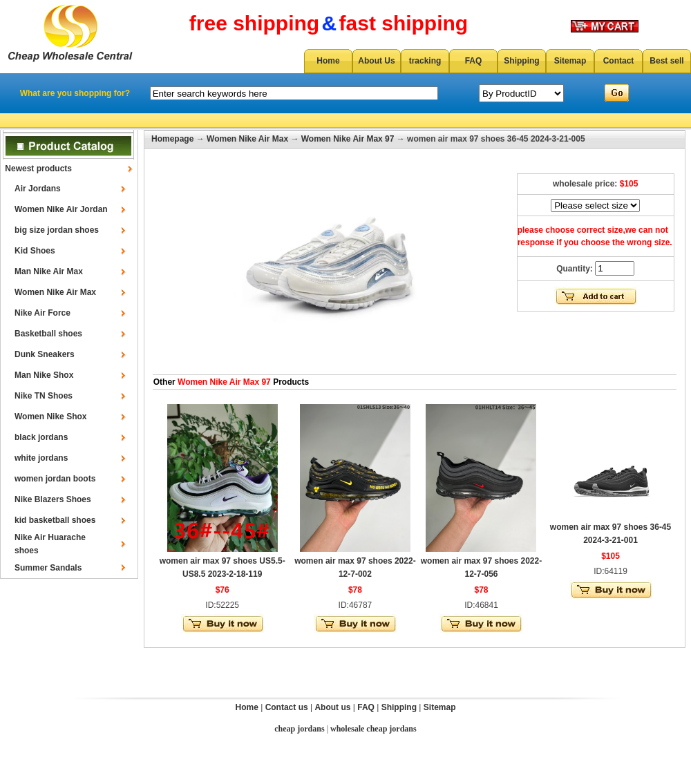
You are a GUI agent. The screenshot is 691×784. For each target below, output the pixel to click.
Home (328, 61)
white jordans (41, 458)
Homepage (172, 139)
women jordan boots (55, 479)
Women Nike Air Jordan (61, 209)
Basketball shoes (48, 334)
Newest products (38, 169)
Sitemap (570, 61)
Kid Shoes (35, 251)
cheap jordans (299, 729)
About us (332, 707)
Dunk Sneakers (45, 354)
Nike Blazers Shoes (53, 499)
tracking (425, 61)
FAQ (474, 61)
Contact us (287, 707)
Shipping (521, 61)
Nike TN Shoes (44, 396)
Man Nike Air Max (49, 271)
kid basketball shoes (55, 520)
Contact (619, 61)
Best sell (666, 61)
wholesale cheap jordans (373, 729)
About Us (376, 61)
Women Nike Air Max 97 (348, 139)
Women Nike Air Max (55, 292)
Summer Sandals (48, 568)
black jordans (41, 437)
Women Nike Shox (50, 417)
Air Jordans (38, 189)
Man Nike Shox (44, 375)
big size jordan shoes (57, 230)
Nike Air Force (42, 313)
